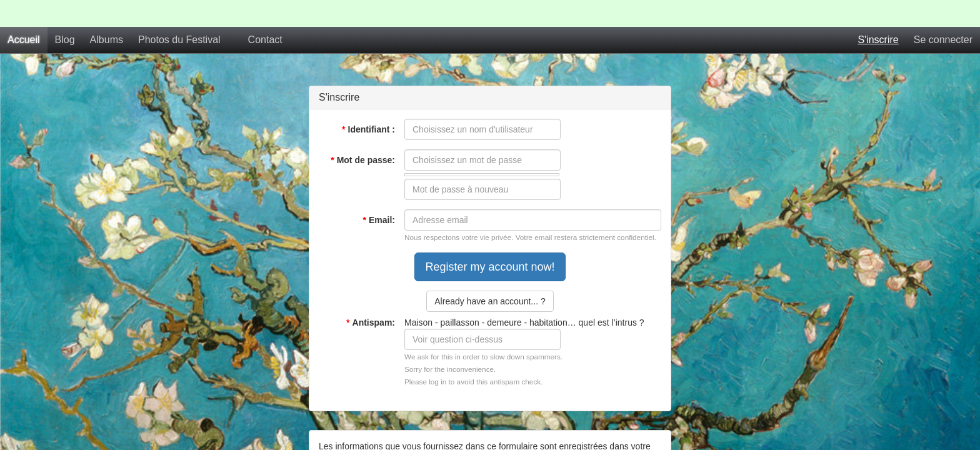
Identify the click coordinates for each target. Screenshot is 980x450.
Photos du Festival (179, 13)
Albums (107, 13)
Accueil (24, 13)
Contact (265, 13)
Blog (65, 13)
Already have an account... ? (490, 274)
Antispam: (371, 296)
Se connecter (943, 13)
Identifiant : (368, 102)
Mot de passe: (363, 133)
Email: (379, 193)
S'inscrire (878, 13)
